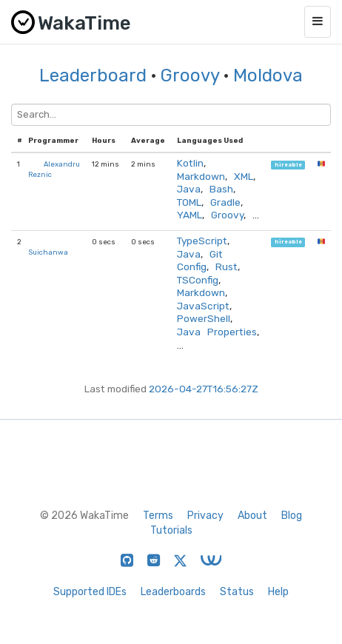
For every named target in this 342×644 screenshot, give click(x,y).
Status (237, 592)
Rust (227, 266)
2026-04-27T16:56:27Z (204, 389)
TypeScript (202, 241)
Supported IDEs (90, 592)
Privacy (205, 516)
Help (278, 592)
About (252, 516)
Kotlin (190, 163)
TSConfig (198, 280)
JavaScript (203, 306)
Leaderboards (173, 592)
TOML (189, 202)
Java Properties (217, 332)
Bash (221, 189)
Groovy (190, 76)
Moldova (268, 76)
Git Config (200, 261)
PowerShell (204, 318)
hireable (288, 165)
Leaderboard (93, 76)
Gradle (225, 202)
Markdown (201, 176)
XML (244, 176)
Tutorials (171, 530)
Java (189, 189)
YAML (190, 215)
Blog (292, 516)
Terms (158, 516)
